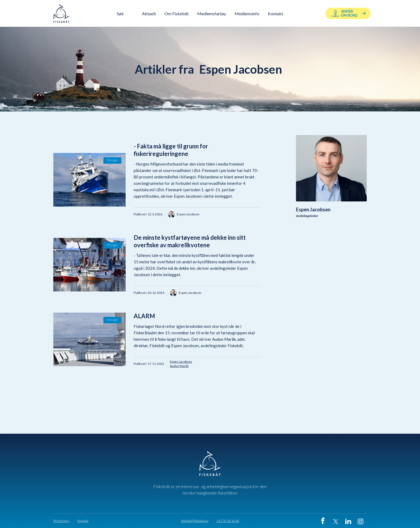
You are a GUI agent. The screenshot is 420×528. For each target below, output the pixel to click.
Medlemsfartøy (212, 14)
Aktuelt (149, 14)
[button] (177, 14)
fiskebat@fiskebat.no (195, 521)
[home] (61, 13)
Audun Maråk (179, 366)
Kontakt (83, 521)
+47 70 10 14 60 (228, 521)
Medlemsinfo (247, 14)
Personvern (61, 521)
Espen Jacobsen (181, 362)
